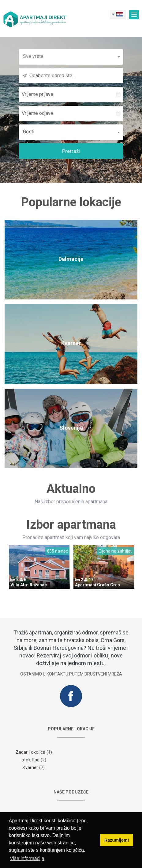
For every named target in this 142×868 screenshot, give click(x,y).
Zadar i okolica (30, 752)
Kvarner (30, 767)
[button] (71, 56)
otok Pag (30, 760)
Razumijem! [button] (117, 840)
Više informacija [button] (27, 858)
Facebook (71, 696)
